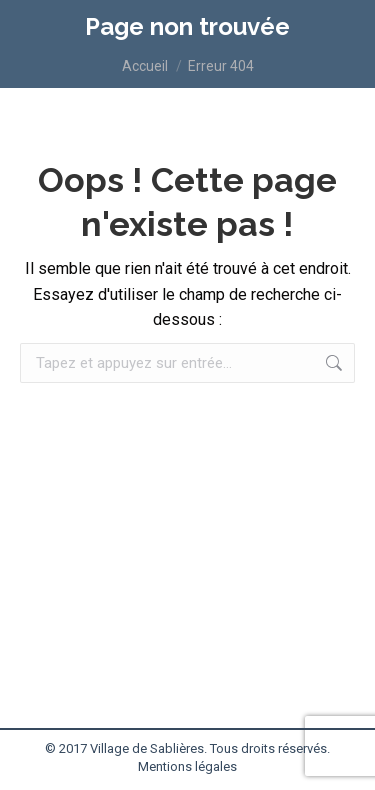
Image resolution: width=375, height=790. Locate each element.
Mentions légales (187, 766)
